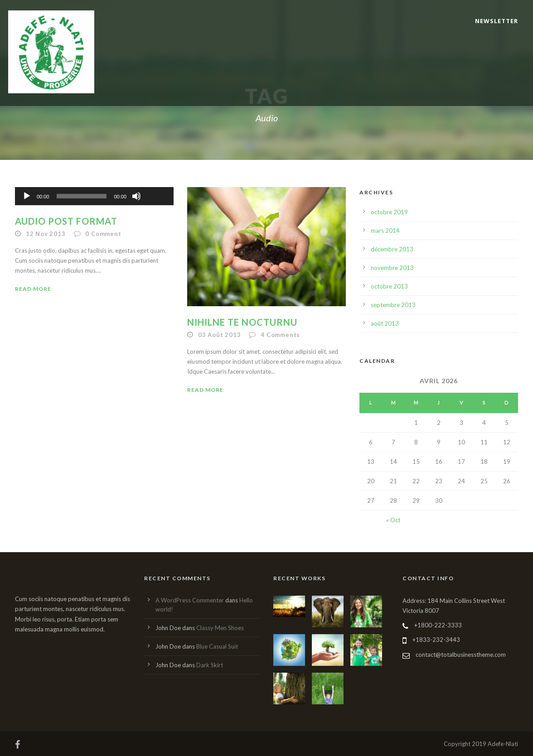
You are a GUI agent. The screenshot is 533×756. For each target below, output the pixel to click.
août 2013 (385, 323)
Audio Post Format (66, 221)
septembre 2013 (393, 305)
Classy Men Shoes (220, 628)
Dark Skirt (210, 665)
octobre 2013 (389, 286)
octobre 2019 (389, 212)
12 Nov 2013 (46, 234)
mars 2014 (385, 231)
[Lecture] (27, 196)
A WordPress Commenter (190, 600)
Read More (33, 289)
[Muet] (136, 196)
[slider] (82, 196)
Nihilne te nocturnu (242, 322)
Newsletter (497, 21)
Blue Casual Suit (217, 646)
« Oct (393, 520)
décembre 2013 (392, 249)
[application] (94, 196)
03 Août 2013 (220, 335)
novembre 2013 (392, 268)
